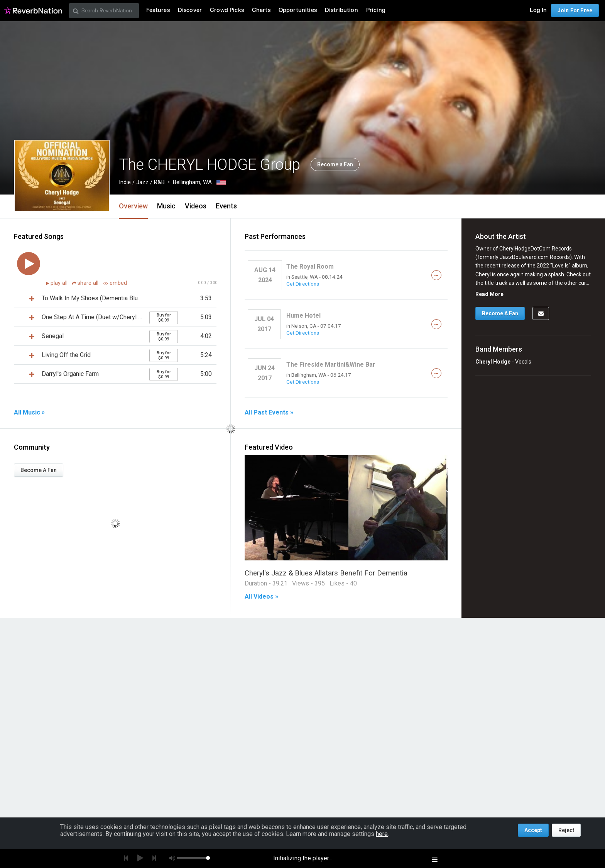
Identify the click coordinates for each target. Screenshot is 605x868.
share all (86, 283)
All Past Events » (269, 413)
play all (60, 283)
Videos (196, 206)
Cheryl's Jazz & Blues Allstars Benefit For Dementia (326, 573)
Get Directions (303, 284)
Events (226, 206)
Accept (533, 830)
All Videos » (261, 597)
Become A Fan (39, 470)
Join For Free (575, 10)
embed (115, 283)
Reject (566, 830)
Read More (489, 294)
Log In (538, 10)
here (382, 834)
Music (166, 206)
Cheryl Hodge (493, 362)
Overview (133, 206)
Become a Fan (335, 164)
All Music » (29, 413)
